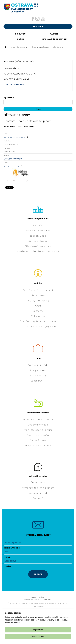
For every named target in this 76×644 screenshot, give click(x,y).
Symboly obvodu (38, 241)
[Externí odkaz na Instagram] (37, 19)
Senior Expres (38, 440)
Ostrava (37, 498)
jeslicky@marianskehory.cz (13, 159)
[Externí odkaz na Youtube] (43, 19)
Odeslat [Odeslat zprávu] (38, 574)
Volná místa (38, 316)
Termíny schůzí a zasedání (38, 290)
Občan (38, 358)
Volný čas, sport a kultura (38, 430)
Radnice (38, 283)
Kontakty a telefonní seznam (38, 488)
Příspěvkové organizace (38, 246)
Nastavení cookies (13, 623)
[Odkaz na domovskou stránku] (5, 47)
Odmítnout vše (38, 636)
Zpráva (8, 566)
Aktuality (38, 225)
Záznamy (38, 311)
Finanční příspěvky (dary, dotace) (38, 321)
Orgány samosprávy (38, 301)
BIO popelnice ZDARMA (38, 445)
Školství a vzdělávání (40, 47)
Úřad (38, 306)
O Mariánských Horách (38, 219)
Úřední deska (38, 295)
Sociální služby (38, 376)
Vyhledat (9, 97)
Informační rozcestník (19, 47)
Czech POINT (38, 381)
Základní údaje (38, 236)
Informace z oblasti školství (38, 420)
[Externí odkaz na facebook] (33, 19)
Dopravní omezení (38, 425)
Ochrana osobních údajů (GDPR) (38, 326)
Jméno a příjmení (12, 548)
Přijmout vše (38, 630)
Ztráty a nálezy (38, 370)
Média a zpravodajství (38, 231)
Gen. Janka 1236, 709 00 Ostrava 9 (15, 137)
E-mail (7, 557)
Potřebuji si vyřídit (38, 365)
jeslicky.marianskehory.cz (13, 166)
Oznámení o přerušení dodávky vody (38, 251)
